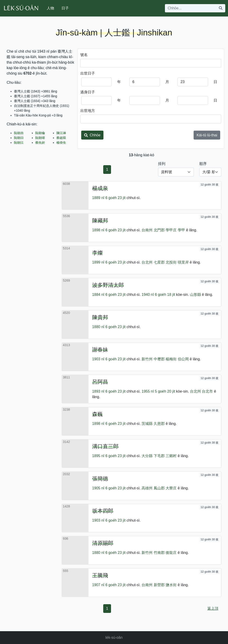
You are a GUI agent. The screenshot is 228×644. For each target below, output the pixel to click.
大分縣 (147, 456)
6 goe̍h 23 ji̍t (116, 198)
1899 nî (98, 262)
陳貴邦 (100, 317)
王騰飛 (100, 575)
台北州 (147, 262)
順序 (203, 164)
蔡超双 (61, 138)
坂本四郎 (103, 511)
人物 (50, 8)
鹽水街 (171, 585)
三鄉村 (171, 456)
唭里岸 (183, 262)
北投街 (171, 262)
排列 (162, 164)
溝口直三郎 (105, 446)
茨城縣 (147, 424)
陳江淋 (61, 133)
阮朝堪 (40, 138)
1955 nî (148, 391)
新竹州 (147, 359)
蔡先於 (40, 143)
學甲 (181, 230)
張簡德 (100, 479)
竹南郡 (159, 553)
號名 (84, 55)
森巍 (97, 414)
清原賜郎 (103, 543)
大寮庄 (171, 488)
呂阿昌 (100, 382)
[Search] (191, 8)
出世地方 (88, 111)
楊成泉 (100, 188)
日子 (65, 8)
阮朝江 (19, 143)
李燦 (97, 253)
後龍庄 (171, 553)
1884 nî (98, 295)
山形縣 (195, 295)
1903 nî (98, 359)
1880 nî (98, 327)
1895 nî (98, 456)
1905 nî (98, 488)
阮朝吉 (19, 133)
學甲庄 (171, 230)
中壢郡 (159, 359)
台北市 (207, 391)
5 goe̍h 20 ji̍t (165, 391)
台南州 (147, 230)
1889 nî (98, 198)
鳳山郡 (159, 488)
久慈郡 (159, 424)
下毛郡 (159, 456)
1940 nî (148, 295)
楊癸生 (61, 143)
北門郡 (159, 230)
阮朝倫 (40, 133)
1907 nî (98, 585)
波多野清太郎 (108, 285)
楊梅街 (171, 359)
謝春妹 (100, 350)
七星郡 (159, 262)
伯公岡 (183, 359)
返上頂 (213, 608)
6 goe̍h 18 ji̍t (165, 295)
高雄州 (147, 488)
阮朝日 (19, 138)
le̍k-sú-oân (114, 637)
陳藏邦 (100, 221)
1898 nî (98, 230)
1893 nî (98, 391)
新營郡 (159, 585)
